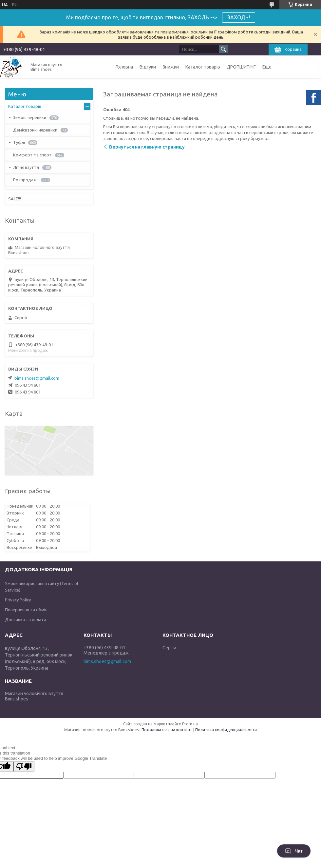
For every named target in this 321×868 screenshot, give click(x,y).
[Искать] (223, 49)
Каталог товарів (203, 67)
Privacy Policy (18, 600)
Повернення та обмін (26, 610)
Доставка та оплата (26, 619)
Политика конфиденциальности (226, 730)
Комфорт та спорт (32, 155)
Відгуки (148, 67)
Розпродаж (25, 180)
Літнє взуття (26, 167)
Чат (294, 851)
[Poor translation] (24, 767)
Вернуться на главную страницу (147, 147)
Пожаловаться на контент (167, 730)
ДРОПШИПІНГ (241, 67)
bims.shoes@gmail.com (37, 378)
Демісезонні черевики (35, 130)
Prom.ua (190, 724)
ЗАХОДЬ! (239, 17)
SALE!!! (15, 199)
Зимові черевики (30, 117)
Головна (124, 67)
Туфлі (19, 142)
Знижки (171, 67)
